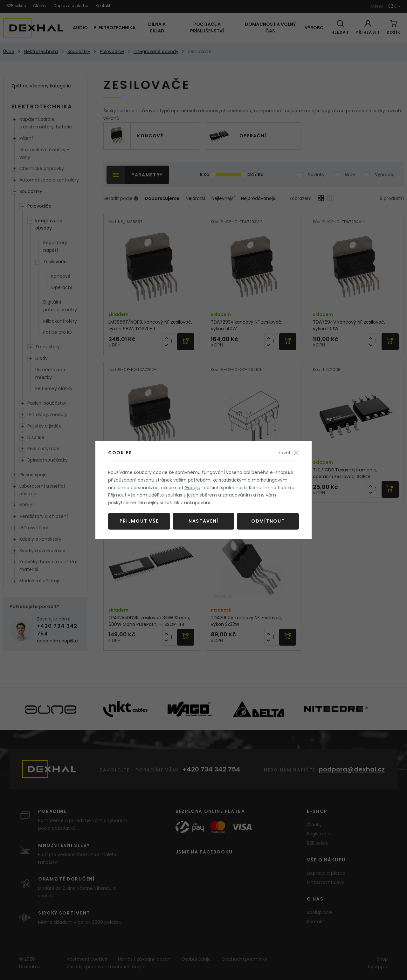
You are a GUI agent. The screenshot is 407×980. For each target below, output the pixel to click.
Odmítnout (268, 521)
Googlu (192, 488)
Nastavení (203, 521)
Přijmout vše (139, 521)
